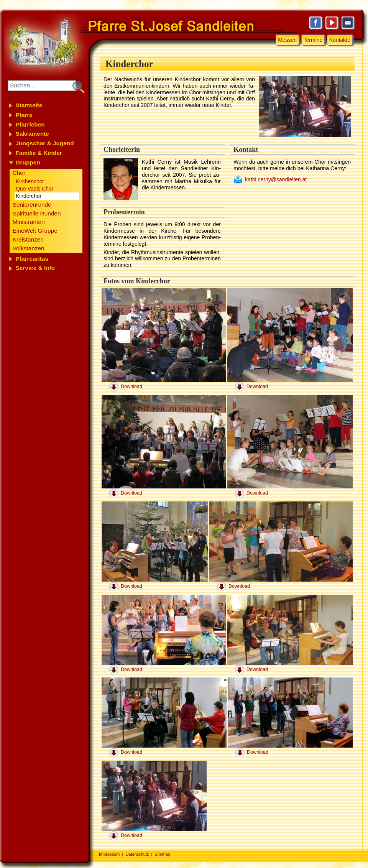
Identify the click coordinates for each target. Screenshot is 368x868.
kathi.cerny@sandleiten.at (276, 179)
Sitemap (163, 854)
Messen (287, 40)
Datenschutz (137, 854)
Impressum (109, 854)
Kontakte (340, 40)
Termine (313, 40)
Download (131, 386)
